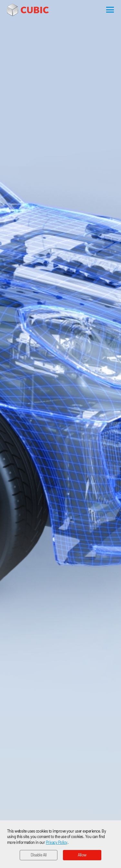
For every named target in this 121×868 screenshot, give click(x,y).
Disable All (39, 855)
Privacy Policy (57, 842)
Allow (82, 855)
